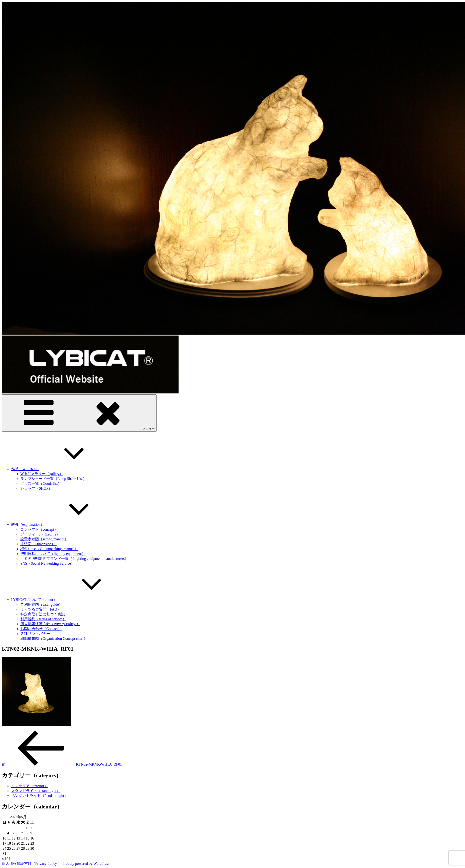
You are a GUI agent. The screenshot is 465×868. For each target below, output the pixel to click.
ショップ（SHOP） (36, 488)
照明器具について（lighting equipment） (53, 554)
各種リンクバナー (35, 634)
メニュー (79, 413)
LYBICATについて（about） (69, 600)
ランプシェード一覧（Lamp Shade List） (53, 479)
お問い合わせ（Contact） (41, 629)
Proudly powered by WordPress (86, 863)
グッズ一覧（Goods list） (41, 483)
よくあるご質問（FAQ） (41, 609)
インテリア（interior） (30, 786)
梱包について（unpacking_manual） (49, 549)
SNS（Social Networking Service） (47, 563)
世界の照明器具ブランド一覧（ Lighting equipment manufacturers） (74, 559)
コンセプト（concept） (39, 529)
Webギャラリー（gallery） (42, 474)
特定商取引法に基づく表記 (43, 614)
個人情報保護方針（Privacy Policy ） (50, 624)
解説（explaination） (62, 524)
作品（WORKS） (60, 469)
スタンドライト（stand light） (36, 791)
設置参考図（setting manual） (44, 539)
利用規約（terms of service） (43, 619)
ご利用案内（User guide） (41, 604)
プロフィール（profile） (40, 534)
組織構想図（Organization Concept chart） (54, 638)
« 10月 (7, 859)
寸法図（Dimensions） (38, 544)
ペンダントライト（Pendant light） (39, 796)
